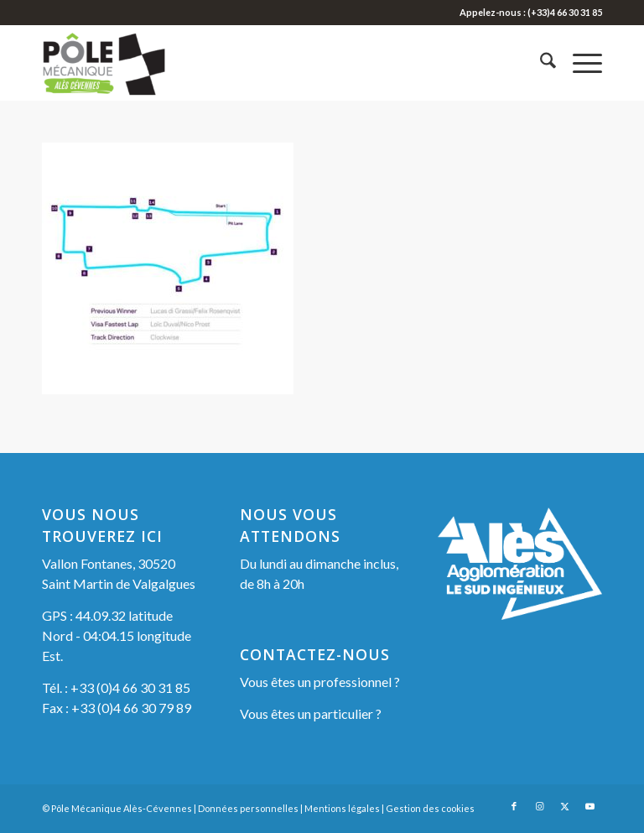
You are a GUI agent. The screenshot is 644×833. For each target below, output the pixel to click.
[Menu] (579, 63)
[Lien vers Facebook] (514, 806)
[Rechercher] (540, 63)
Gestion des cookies (430, 808)
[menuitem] (540, 63)
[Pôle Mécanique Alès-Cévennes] (124, 63)
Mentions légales (342, 808)
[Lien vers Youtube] (589, 806)
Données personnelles (248, 808)
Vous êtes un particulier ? (311, 713)
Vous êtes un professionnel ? (320, 682)
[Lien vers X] (564, 806)
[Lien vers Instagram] (539, 806)
